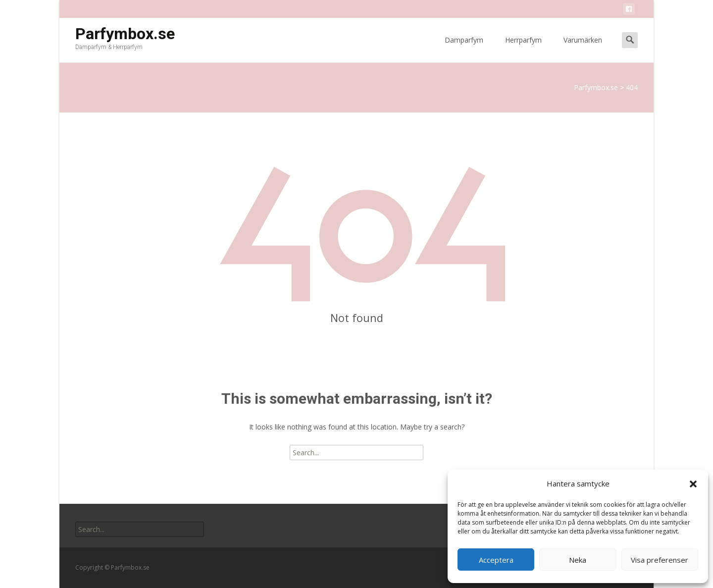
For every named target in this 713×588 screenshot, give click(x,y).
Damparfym (464, 49)
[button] (693, 484)
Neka (578, 560)
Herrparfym (523, 49)
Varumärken (583, 49)
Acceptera (496, 560)
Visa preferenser (660, 560)
